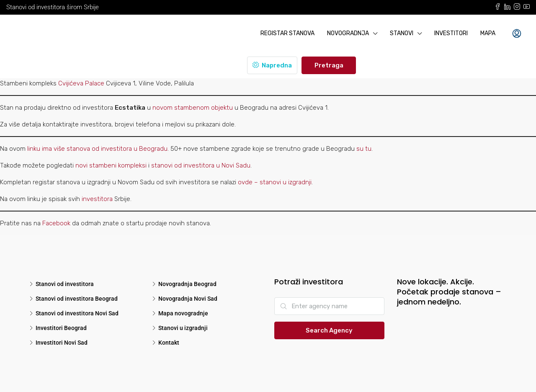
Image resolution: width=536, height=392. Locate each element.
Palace (95, 83)
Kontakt (169, 343)
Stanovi (402, 33)
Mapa (488, 33)
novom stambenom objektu (193, 108)
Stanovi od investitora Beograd (77, 299)
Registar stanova (287, 33)
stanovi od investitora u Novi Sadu (201, 165)
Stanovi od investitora (65, 284)
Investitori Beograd (61, 328)
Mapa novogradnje (183, 313)
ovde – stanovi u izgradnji (275, 182)
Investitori (451, 33)
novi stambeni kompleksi (111, 165)
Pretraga (329, 65)
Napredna (272, 65)
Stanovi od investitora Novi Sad (77, 313)
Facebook (56, 223)
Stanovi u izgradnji (183, 328)
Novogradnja (348, 33)
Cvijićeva (72, 83)
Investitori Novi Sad (62, 343)
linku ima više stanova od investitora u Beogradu (97, 149)
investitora (98, 199)
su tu (364, 149)
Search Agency (329, 330)
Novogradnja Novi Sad (188, 299)
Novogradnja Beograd (187, 284)
